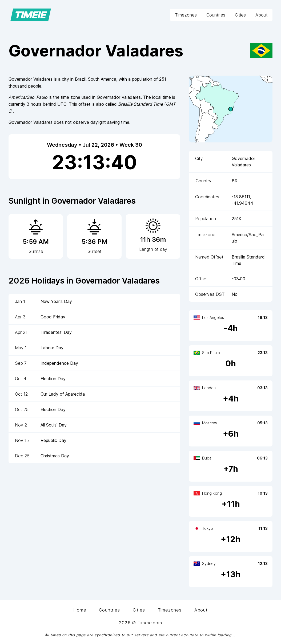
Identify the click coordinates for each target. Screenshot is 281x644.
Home (80, 610)
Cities (240, 15)
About (262, 15)
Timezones (186, 15)
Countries (216, 15)
